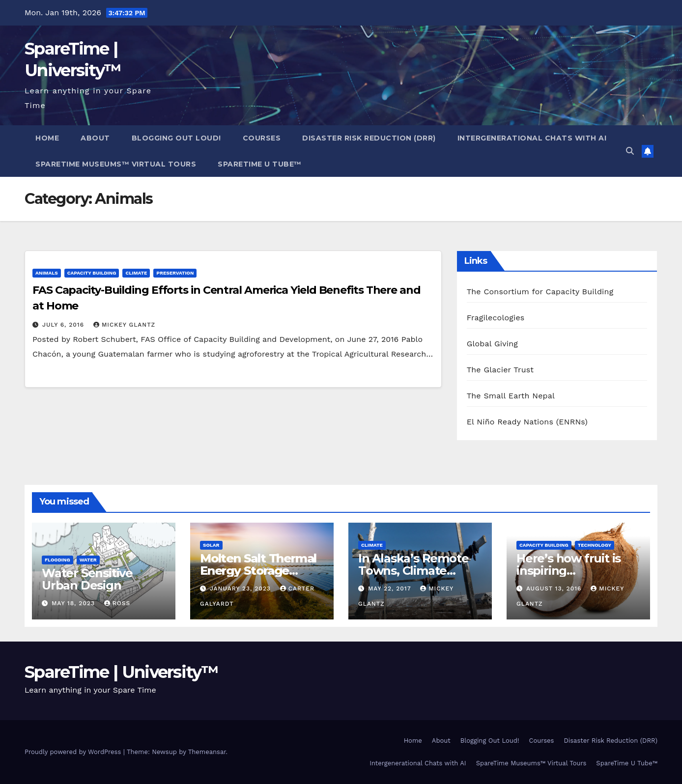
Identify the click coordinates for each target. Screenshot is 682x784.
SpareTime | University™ (121, 672)
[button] (630, 151)
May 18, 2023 (74, 603)
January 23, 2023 (242, 588)
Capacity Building (92, 273)
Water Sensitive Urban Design (87, 579)
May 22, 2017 (391, 588)
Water (88, 560)
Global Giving (492, 344)
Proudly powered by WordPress (74, 752)
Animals (47, 273)
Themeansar (207, 752)
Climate (136, 273)
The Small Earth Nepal (511, 396)
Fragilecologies (496, 318)
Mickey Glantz (124, 325)
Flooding (57, 560)
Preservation (175, 273)
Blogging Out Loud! (176, 138)
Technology (595, 545)
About (95, 138)
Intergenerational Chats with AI (532, 138)
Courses (262, 138)
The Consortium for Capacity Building (540, 292)
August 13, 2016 (555, 588)
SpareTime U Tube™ (260, 164)
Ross (117, 603)
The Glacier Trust (500, 370)
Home (47, 138)
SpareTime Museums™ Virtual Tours (116, 164)
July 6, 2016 (64, 325)
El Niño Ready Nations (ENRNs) (527, 422)
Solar (211, 545)
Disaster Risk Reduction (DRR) (369, 138)
